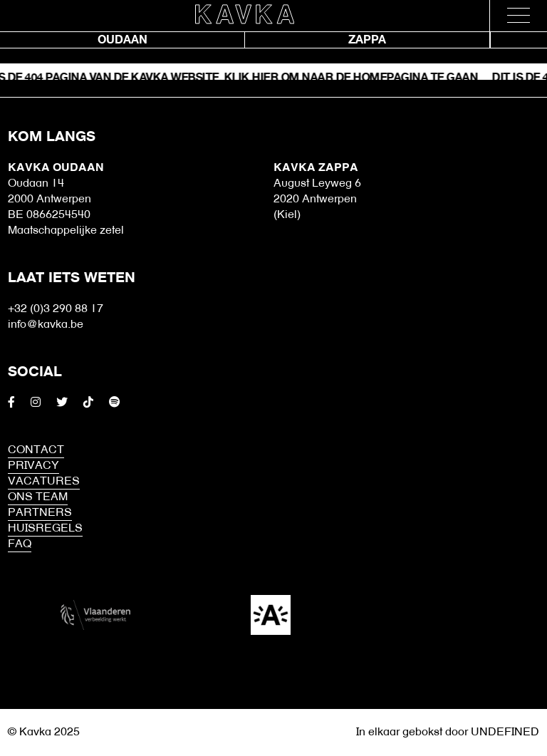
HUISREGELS (45, 529)
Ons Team (38, 497)
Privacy (33, 466)
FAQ (20, 544)
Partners (40, 513)
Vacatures (44, 482)
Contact (36, 450)
